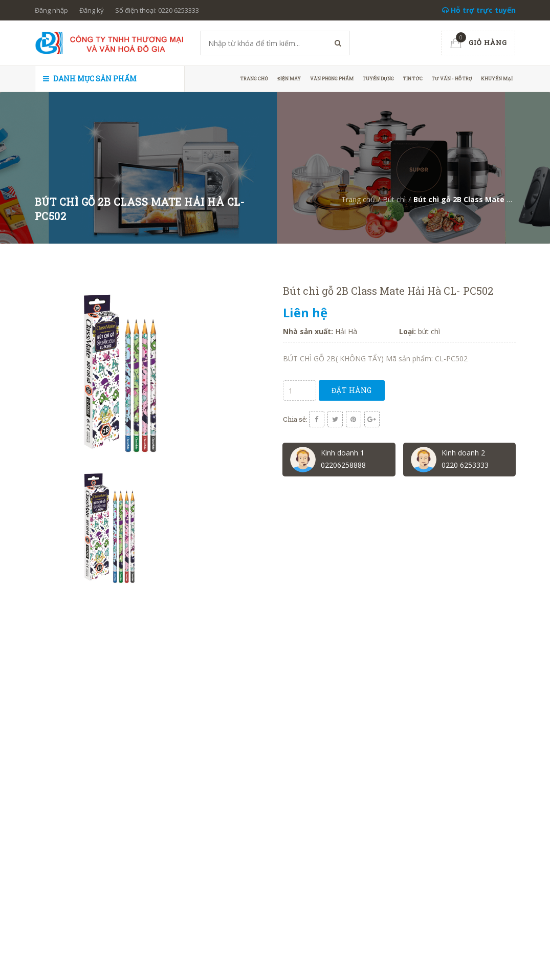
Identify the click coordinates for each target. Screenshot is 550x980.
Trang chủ (254, 79)
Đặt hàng (352, 390)
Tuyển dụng (378, 79)
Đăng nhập (51, 10)
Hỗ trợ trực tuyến (479, 10)
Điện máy (289, 79)
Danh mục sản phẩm (90, 79)
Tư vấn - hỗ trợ (452, 79)
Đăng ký (92, 10)
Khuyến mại (497, 79)
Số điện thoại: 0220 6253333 (157, 10)
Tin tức (413, 79)
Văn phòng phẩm (332, 79)
